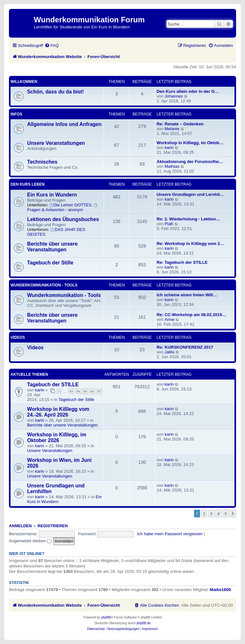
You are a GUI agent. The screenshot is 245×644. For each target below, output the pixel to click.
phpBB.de (144, 623)
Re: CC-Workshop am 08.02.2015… (191, 315)
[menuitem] (52, 45)
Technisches (42, 162)
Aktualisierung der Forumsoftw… (190, 162)
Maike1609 (220, 590)
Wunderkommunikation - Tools (44, 285)
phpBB (106, 617)
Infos (16, 114)
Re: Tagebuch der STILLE (182, 262)
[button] (233, 514)
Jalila (169, 352)
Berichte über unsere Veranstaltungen (52, 247)
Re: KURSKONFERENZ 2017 (185, 347)
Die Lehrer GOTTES (71, 205)
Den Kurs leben (28, 184)
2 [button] (204, 514)
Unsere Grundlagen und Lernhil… (190, 194)
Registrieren (53, 526)
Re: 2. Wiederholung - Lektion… (188, 219)
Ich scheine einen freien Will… (187, 295)
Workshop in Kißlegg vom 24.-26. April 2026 (58, 412)
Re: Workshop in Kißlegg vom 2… (190, 244)
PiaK (169, 224)
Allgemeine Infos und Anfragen (64, 124)
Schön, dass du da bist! (56, 92)
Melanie (172, 129)
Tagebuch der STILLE (53, 385)
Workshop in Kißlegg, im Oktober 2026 (57, 437)
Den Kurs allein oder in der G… (188, 91)
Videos (18, 337)
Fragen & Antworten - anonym (63, 208)
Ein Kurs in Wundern (52, 195)
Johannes (174, 96)
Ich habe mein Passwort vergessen (170, 534)
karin (169, 148)
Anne (170, 319)
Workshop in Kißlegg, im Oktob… (190, 143)
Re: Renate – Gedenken (180, 124)
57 (99, 391)
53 (71, 391)
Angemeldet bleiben (30, 541)
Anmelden (20, 526)
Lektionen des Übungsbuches (63, 219)
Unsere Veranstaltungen (56, 143)
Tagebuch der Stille (50, 263)
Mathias (172, 166)
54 (78, 391)
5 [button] (226, 514)
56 (92, 391)
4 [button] (218, 514)
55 (85, 391)
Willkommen (24, 82)
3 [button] (211, 514)
